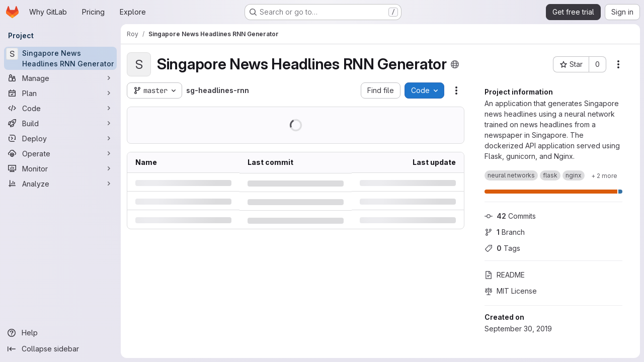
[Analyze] (60, 184)
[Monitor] (60, 168)
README (505, 275)
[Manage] (60, 78)
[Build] (60, 123)
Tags (502, 248)
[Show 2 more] (604, 175)
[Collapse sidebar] (60, 349)
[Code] (60, 108)
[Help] (60, 333)
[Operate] (60, 153)
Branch (505, 232)
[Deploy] (60, 138)
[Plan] (60, 93)
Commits (510, 216)
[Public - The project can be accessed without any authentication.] (455, 64)
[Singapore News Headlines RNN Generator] (60, 58)
